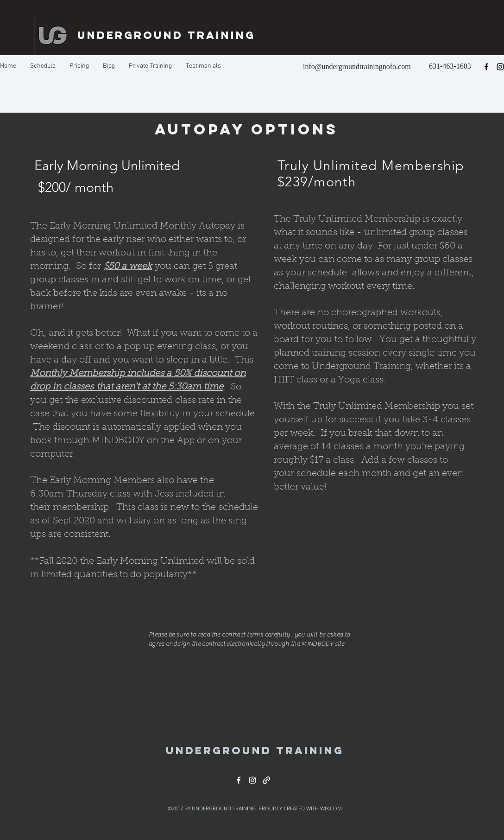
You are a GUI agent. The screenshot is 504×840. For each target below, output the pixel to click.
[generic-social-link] (266, 780)
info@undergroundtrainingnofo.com (357, 67)
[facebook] (486, 67)
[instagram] (252, 780)
